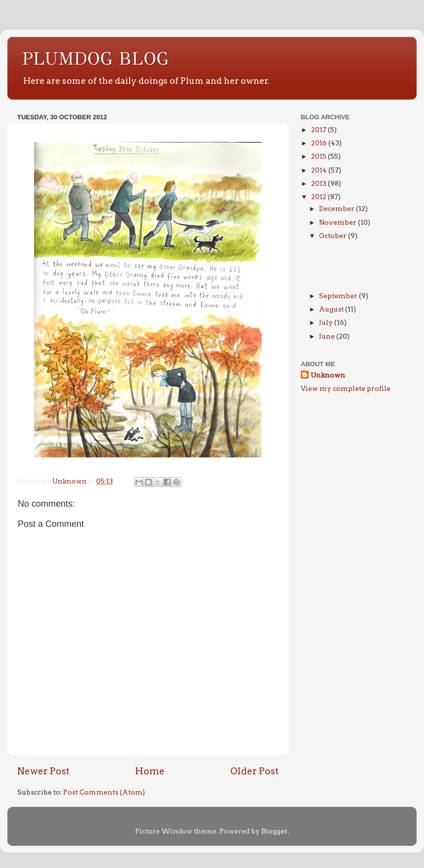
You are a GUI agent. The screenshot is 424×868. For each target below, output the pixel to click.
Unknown (328, 375)
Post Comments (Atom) (104, 792)
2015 (319, 156)
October (334, 236)
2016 (320, 143)
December (337, 208)
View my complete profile (346, 388)
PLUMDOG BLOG (95, 59)
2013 (319, 183)
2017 (319, 130)
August (332, 309)
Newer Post (43, 771)
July (327, 322)
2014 (320, 170)
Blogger (275, 831)
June (328, 336)
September (339, 296)
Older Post (254, 771)
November (338, 222)
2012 (319, 197)
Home (150, 771)
